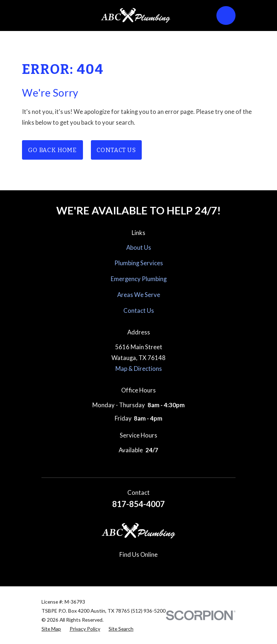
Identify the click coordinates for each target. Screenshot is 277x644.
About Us (139, 248)
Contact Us (116, 150)
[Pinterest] (138, 568)
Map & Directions (139, 369)
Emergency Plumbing (139, 279)
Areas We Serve (139, 295)
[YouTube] (171, 568)
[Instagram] (122, 568)
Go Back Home (52, 150)
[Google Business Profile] (89, 568)
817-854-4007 (138, 504)
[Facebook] (106, 568)
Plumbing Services (139, 263)
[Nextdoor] (187, 568)
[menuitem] (51, 629)
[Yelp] (155, 568)
